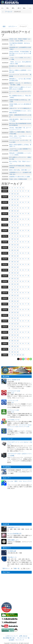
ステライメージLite (24, 427)
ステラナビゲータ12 (14, 391)
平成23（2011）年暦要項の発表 (18, 179)
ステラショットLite (13, 427)
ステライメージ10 (13, 410)
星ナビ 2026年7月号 (14, 380)
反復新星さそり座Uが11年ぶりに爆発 (20, 177)
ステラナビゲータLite (25, 425)
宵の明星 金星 (12, 551)
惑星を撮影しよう (13, 540)
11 (15, 194)
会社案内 (11, 640)
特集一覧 (17, 569)
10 (12, 194)
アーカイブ (9, 12)
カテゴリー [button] (13, 26)
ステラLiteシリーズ (13, 420)
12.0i (13, 393)
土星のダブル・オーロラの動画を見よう (20, 108)
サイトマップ (20, 640)
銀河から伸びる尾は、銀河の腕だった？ (20, 170)
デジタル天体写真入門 (14, 534)
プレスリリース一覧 (23, 638)
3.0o (13, 402)
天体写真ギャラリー (14, 527)
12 (18, 194)
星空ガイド (6, 569)
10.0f (13, 412)
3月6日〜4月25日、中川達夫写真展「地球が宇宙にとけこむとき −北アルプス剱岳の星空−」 (20, 53)
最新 (4, 26)
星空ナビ (10, 429)
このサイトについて (11, 636)
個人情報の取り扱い (9, 638)
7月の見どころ (12, 557)
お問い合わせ (23, 636)
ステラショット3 (13, 401)
